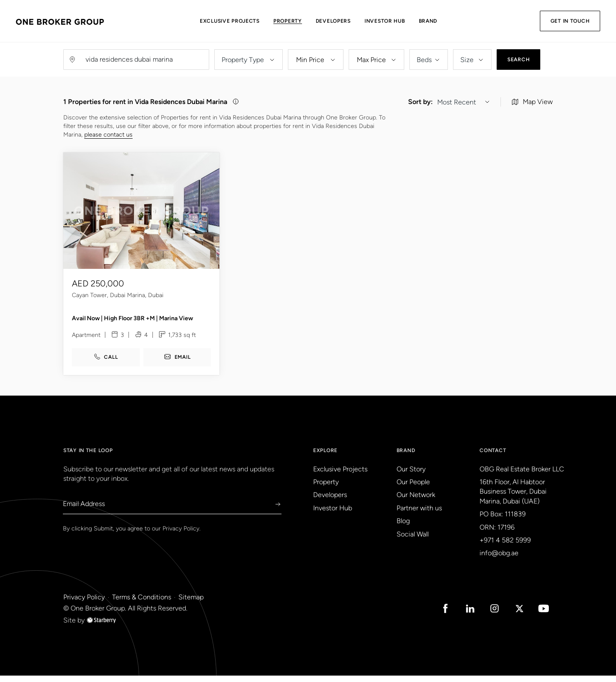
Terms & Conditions (142, 603)
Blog (403, 528)
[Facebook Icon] (433, 615)
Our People (413, 489)
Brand (441, 21)
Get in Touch (565, 21)
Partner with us (419, 515)
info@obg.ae (499, 560)
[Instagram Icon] (488, 615)
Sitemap (191, 603)
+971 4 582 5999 (505, 547)
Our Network (416, 502)
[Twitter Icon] (515, 615)
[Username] (145, 60)
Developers (346, 21)
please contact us (108, 136)
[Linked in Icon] (460, 615)
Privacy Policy (181, 535)
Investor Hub (398, 21)
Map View (532, 103)
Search (518, 60)
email (177, 364)
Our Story (411, 475)
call (106, 364)
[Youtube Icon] (542, 615)
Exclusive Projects (243, 21)
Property (301, 21)
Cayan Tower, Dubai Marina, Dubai (118, 302)
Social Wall (413, 541)
